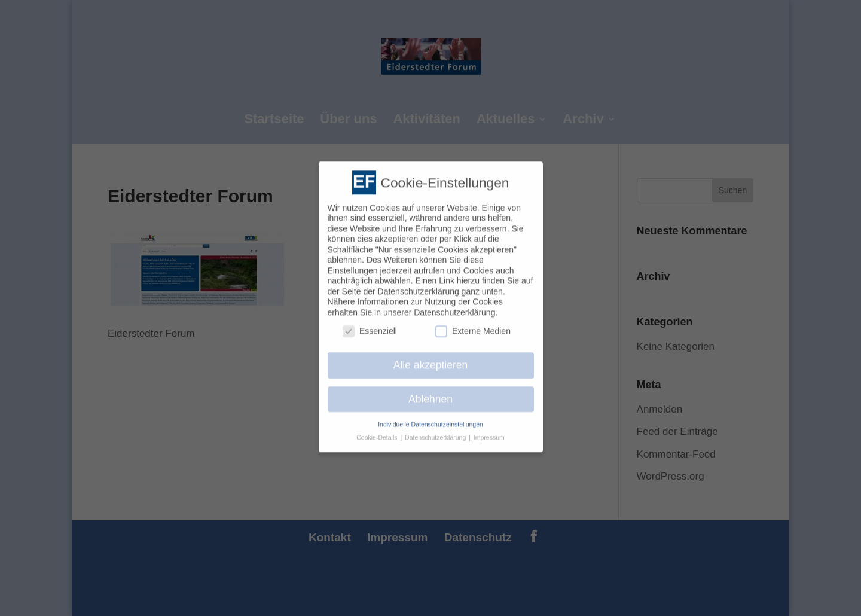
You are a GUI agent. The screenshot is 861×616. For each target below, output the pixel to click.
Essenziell (370, 325)
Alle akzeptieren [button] (431, 359)
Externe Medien (473, 325)
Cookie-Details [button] (378, 432)
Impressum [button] (489, 432)
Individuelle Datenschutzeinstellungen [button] (430, 418)
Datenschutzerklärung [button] (436, 432)
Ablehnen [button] (430, 393)
